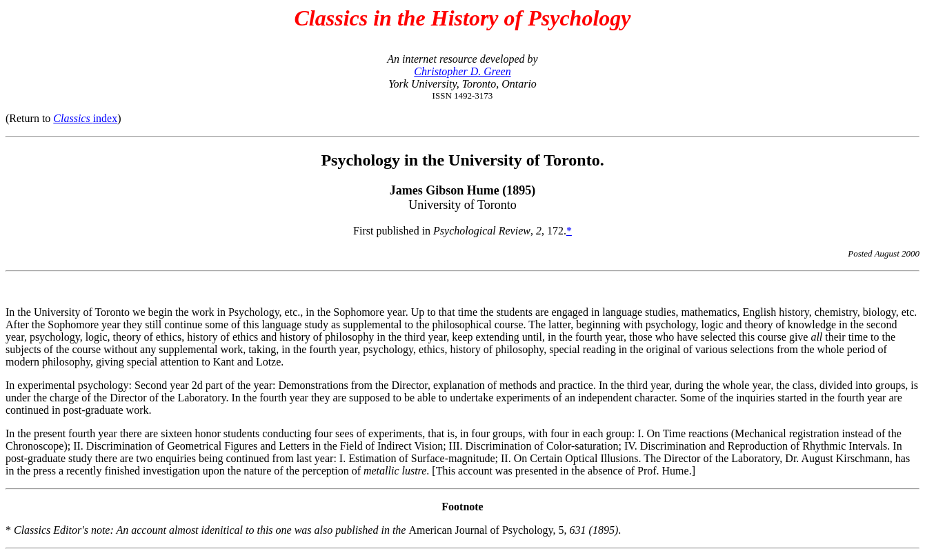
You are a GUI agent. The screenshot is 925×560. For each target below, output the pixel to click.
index (85, 118)
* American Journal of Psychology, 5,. (313, 530)
